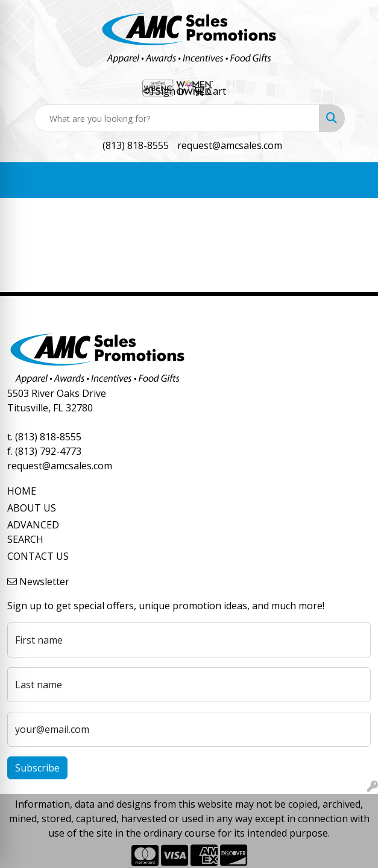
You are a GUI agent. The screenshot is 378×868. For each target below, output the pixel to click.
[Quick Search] (177, 118)
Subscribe (37, 768)
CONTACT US (38, 556)
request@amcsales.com (230, 145)
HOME (22, 491)
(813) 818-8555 (136, 145)
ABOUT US (32, 508)
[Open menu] (354, 180)
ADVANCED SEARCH (33, 532)
